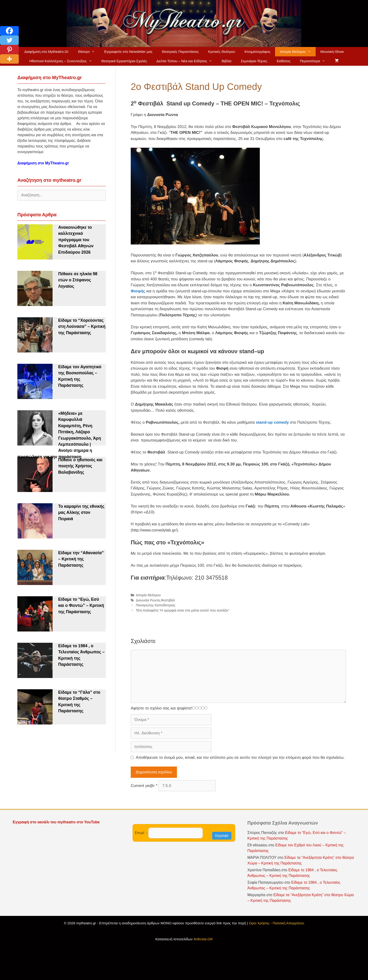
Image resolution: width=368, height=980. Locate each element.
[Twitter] (9, 40)
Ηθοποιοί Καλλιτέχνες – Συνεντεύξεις (63, 61)
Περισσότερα (315, 61)
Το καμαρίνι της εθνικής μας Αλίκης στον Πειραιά (81, 513)
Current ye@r (144, 786)
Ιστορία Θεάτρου (298, 52)
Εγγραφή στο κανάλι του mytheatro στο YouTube (57, 822)
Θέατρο (89, 52)
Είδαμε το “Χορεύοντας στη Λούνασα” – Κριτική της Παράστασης (82, 327)
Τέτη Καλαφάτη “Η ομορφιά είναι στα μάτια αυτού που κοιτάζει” (183, 610)
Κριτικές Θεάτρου (222, 52)
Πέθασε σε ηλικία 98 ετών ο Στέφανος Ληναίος (78, 280)
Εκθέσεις (284, 61)
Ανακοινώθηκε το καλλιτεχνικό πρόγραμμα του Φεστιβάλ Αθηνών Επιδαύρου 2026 (76, 240)
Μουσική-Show (332, 52)
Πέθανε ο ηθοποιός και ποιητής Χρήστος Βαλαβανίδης (80, 466)
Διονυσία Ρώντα (148, 600)
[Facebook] (9, 31)
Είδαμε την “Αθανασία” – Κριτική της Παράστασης (81, 559)
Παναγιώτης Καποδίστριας (156, 605)
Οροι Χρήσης (259, 923)
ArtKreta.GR (203, 939)
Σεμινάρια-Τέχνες (254, 61)
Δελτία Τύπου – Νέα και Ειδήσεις (187, 61)
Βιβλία (226, 61)
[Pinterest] (9, 50)
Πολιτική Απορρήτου (288, 923)
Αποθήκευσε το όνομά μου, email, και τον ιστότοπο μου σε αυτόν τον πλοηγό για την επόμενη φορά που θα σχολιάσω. (240, 757)
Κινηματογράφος (258, 52)
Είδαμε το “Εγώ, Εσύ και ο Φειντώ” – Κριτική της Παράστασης (81, 606)
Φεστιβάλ (168, 600)
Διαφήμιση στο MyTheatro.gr (43, 163)
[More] (9, 59)
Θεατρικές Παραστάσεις (180, 52)
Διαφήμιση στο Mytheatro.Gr (46, 52)
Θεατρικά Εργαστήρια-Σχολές (124, 61)
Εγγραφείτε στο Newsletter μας (128, 52)
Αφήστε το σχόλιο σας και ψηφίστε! (161, 708)
